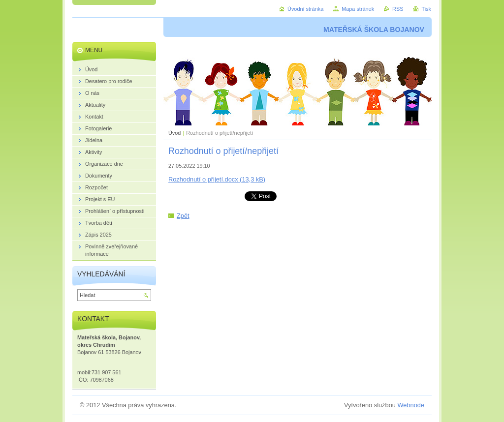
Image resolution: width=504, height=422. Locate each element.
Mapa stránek (358, 9)
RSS (398, 9)
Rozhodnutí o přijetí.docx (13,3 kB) (217, 179)
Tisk (426, 9)
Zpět (183, 216)
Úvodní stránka (305, 9)
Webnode (411, 405)
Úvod (174, 133)
